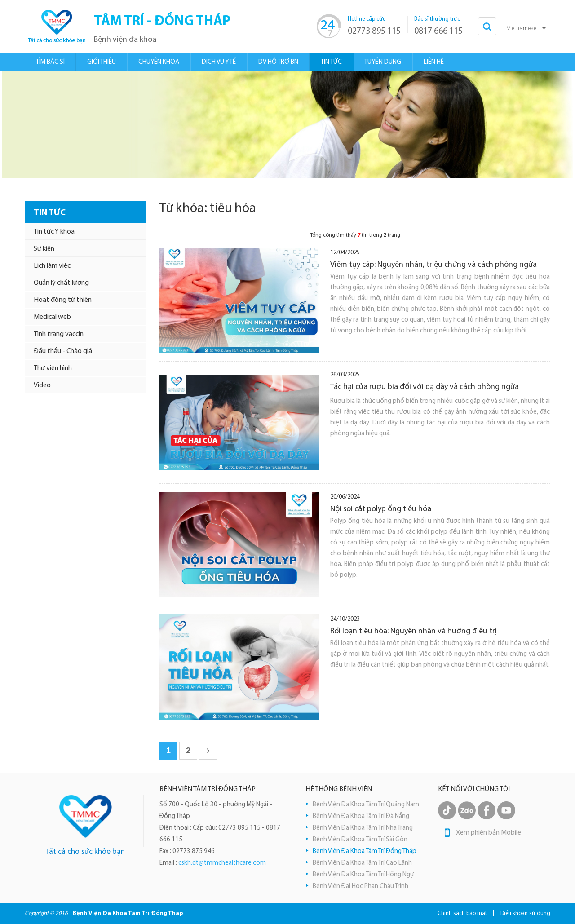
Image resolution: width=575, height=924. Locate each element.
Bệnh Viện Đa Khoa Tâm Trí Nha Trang (363, 828)
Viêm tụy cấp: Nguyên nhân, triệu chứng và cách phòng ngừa (433, 265)
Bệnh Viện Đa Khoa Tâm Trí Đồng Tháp (365, 851)
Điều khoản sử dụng (525, 913)
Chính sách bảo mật (462, 913)
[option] (287, 124)
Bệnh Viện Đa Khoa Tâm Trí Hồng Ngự (363, 875)
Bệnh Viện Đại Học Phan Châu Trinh (360, 886)
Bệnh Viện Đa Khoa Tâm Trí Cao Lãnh (362, 863)
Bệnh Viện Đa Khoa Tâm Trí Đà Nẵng (361, 816)
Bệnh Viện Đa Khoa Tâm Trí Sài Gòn (360, 840)
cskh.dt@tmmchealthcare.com (222, 863)
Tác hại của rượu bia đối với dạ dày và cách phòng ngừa (425, 387)
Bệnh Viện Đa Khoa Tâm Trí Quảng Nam (366, 805)
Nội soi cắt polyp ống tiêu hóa (381, 509)
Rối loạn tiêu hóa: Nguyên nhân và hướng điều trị (414, 631)
